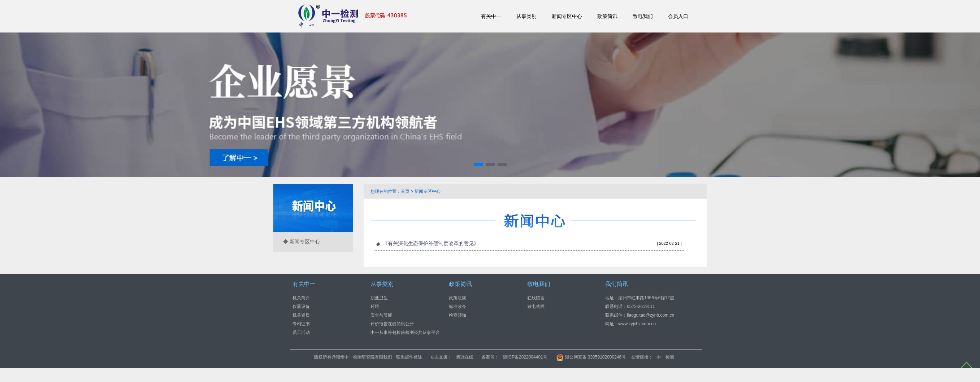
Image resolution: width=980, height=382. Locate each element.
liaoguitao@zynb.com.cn (651, 315)
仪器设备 (301, 306)
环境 (375, 306)
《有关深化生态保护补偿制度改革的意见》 (431, 243)
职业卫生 (379, 298)
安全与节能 (381, 315)
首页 (405, 191)
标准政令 (458, 306)
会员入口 (678, 16)
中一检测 (727, 357)
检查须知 (458, 315)
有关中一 (491, 16)
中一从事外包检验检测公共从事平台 (405, 332)
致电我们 (643, 16)
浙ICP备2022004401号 (587, 357)
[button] (478, 165)
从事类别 (526, 16)
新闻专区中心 (567, 16)
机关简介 (301, 298)
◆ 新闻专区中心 (302, 242)
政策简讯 (607, 16)
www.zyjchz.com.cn (637, 324)
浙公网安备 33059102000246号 (653, 357)
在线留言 (536, 298)
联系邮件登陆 (471, 357)
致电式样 (536, 306)
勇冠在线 (526, 357)
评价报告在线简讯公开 (392, 324)
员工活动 (301, 332)
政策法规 (458, 298)
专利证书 (301, 324)
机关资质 (301, 315)
